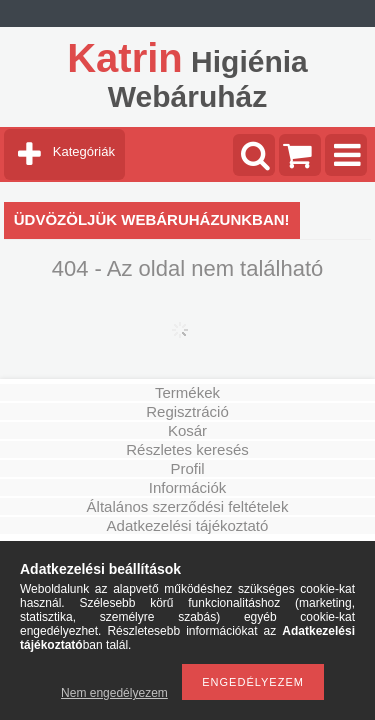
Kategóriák (84, 151)
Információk (188, 487)
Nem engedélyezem (114, 693)
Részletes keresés (187, 449)
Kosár (187, 430)
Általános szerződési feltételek (188, 506)
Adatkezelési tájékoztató (188, 525)
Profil (187, 468)
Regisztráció (187, 411)
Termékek (187, 392)
